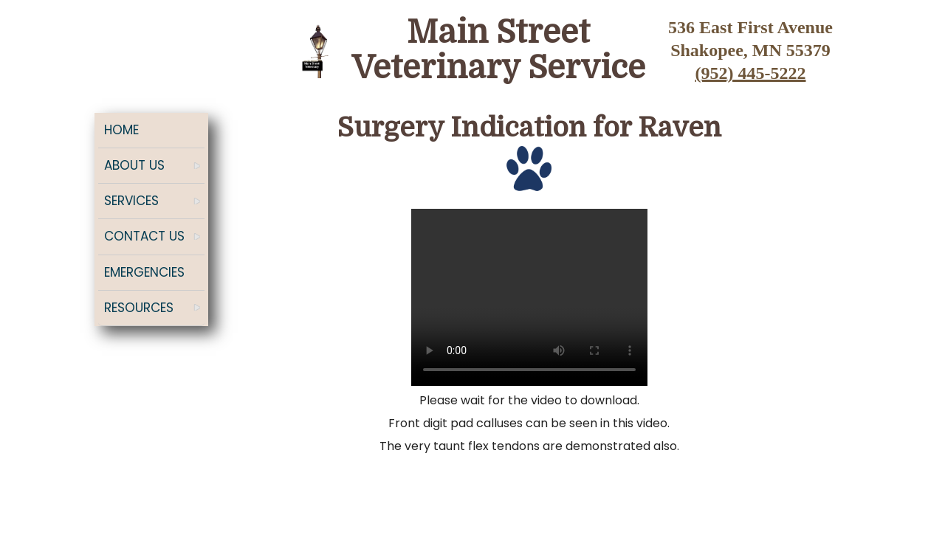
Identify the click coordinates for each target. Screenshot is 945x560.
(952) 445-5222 (751, 73)
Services (131, 201)
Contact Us (144, 236)
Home (121, 130)
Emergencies (144, 272)
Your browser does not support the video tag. (529, 297)
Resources (139, 308)
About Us (134, 165)
